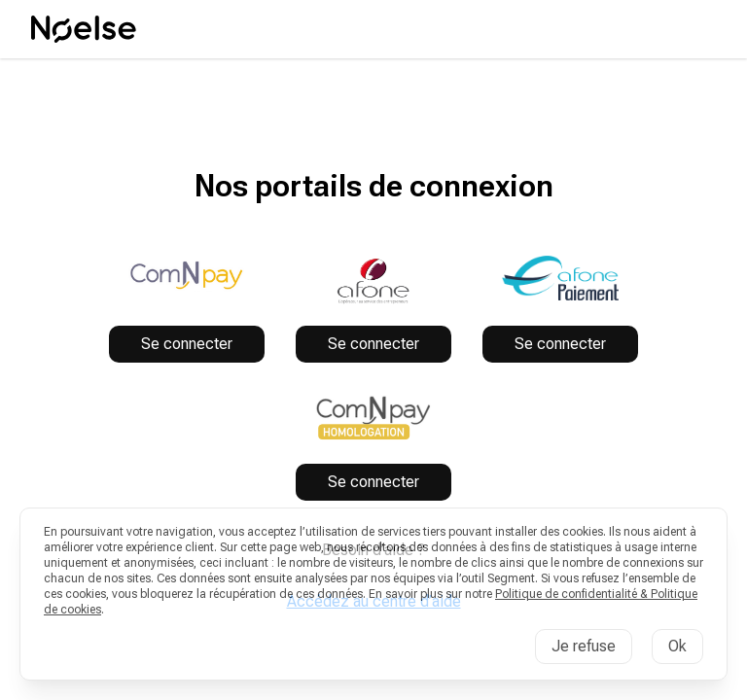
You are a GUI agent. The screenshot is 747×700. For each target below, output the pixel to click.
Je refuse (584, 646)
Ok (677, 646)
